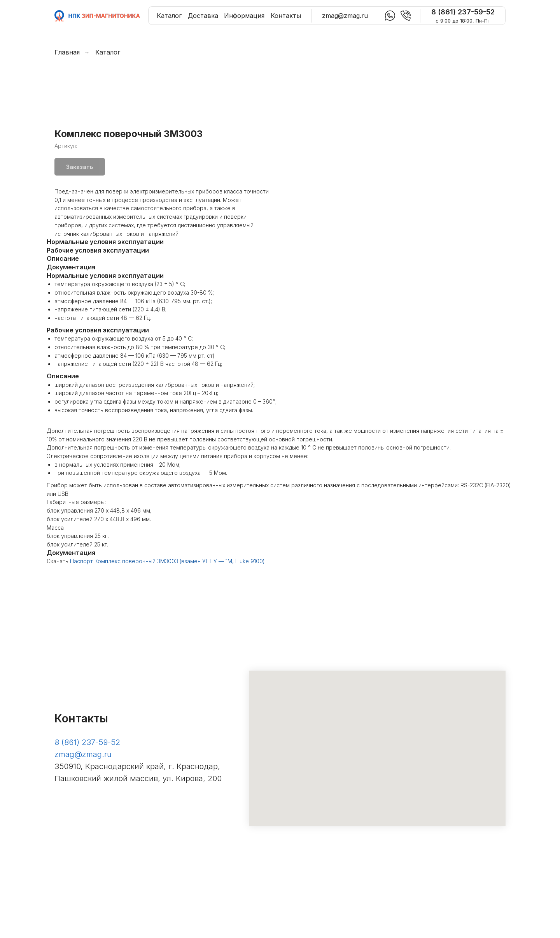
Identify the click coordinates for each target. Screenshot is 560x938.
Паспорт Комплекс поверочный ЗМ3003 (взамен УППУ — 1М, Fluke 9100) (167, 614)
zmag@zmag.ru (83, 808)
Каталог (108, 52)
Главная (67, 52)
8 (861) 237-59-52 (87, 796)
